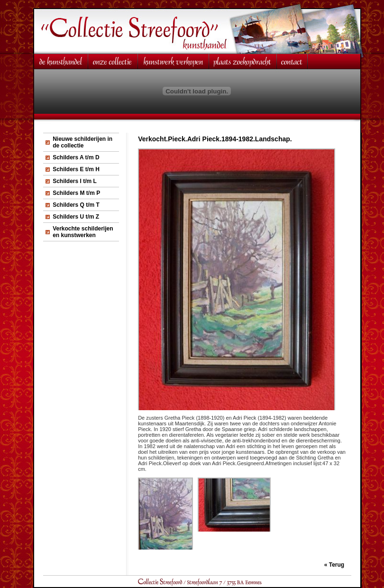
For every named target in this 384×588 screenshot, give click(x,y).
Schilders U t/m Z (76, 217)
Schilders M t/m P (76, 193)
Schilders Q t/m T (76, 205)
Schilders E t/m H (76, 169)
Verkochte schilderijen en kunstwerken (83, 232)
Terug (337, 565)
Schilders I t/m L (75, 181)
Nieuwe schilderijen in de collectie (82, 142)
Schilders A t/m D (76, 157)
